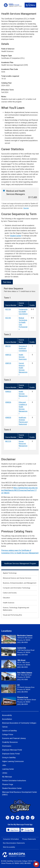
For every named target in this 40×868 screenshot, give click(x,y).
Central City (21, 648)
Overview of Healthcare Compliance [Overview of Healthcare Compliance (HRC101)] (23, 348)
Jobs (4, 765)
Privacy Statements (29, 839)
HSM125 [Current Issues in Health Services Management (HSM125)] (8, 363)
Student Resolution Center (12, 788)
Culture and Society (10, 593)
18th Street (21, 660)
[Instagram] (23, 818)
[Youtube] (18, 818)
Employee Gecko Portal (11, 754)
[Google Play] (27, 830)
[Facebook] (13, 818)
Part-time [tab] (7, 282)
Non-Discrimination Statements (14, 843)
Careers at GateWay (9, 731)
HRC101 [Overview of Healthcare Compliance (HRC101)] (8, 346)
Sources (26, 208)
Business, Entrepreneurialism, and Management (20, 583)
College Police (8, 734)
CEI (18, 685)
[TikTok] (33, 818)
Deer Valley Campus (25, 673)
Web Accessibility (9, 847)
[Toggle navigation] (30, 5)
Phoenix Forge (23, 697)
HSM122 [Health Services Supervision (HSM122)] (8, 355)
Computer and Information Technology (17, 588)
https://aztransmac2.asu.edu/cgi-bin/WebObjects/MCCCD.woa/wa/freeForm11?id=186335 (20, 490)
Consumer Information (11, 839)
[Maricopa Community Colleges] (20, 855)
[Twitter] (8, 818)
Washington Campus (25, 636)
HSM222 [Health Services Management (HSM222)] (8, 391)
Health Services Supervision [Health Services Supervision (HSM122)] (23, 357)
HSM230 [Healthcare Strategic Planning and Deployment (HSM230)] (8, 418)
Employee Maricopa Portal (12, 750)
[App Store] (13, 830)
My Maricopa (7, 777)
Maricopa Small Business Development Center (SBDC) (20, 793)
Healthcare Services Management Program (20, 564)
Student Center (16, 236)
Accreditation (7, 719)
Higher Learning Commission (13, 761)
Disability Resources (10, 742)
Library (5, 773)
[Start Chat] (36, 864)
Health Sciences (9, 603)
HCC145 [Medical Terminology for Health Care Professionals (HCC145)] (8, 318)
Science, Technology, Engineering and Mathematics (16, 609)
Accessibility (7, 715)
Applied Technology (10, 573)
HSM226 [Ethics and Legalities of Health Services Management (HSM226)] (8, 402)
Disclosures (7, 746)
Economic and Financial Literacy (14, 738)
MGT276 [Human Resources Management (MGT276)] (8, 441)
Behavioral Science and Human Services (17, 578)
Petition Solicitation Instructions (14, 781)
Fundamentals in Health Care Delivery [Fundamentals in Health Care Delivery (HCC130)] (23, 312)
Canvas (5, 727)
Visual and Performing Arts (12, 615)
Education (6, 598)
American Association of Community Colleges (19, 723)
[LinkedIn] (28, 818)
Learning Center (8, 769)
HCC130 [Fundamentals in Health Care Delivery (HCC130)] (8, 309)
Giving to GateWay (9, 758)
